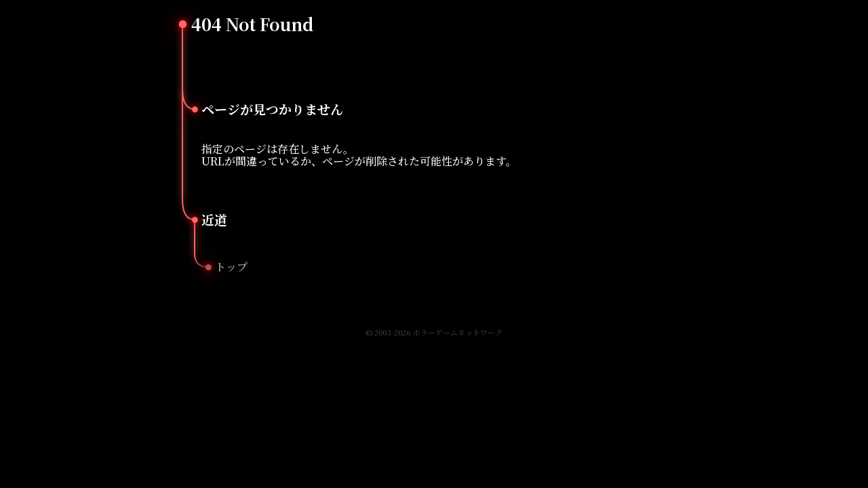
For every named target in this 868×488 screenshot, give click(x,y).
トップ (231, 267)
